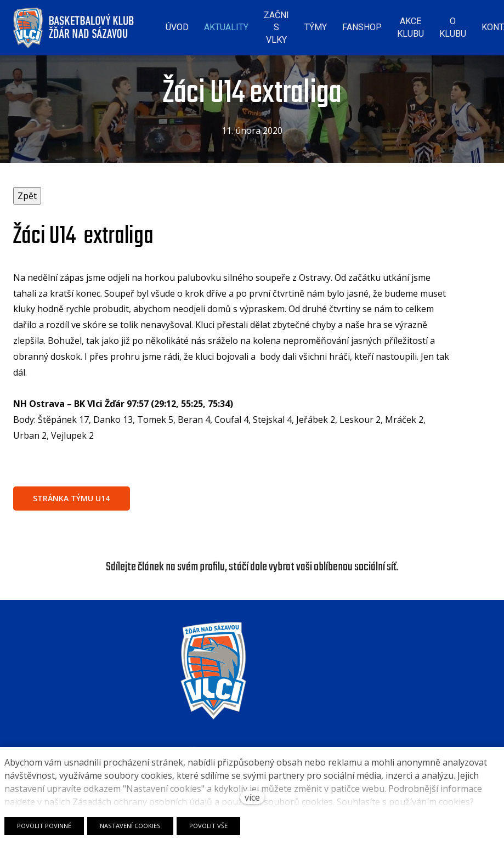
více (252, 797)
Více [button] (470, 24)
